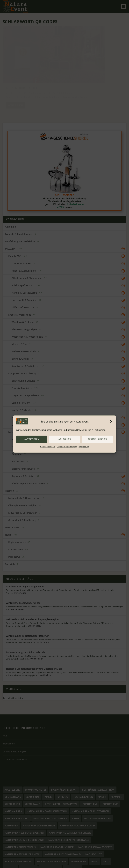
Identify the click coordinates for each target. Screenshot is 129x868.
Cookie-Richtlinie (48, 447)
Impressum (84, 447)
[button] (111, 422)
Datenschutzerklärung (67, 447)
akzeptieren (32, 439)
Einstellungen (97, 439)
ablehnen (64, 439)
